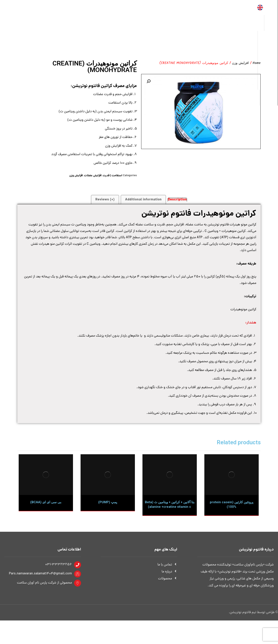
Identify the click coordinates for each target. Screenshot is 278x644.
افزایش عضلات (93, 181)
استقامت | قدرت (113, 181)
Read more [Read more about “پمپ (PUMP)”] (111, 538)
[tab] (177, 205)
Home (257, 64)
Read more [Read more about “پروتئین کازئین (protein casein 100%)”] (235, 538)
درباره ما (169, 595)
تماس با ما (167, 588)
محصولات (168, 602)
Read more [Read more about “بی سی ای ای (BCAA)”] (49, 538)
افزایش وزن (240, 64)
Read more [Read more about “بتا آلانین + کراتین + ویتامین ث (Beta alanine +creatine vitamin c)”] (173, 542)
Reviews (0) (105, 205)
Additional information (143, 205)
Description (177, 205)
